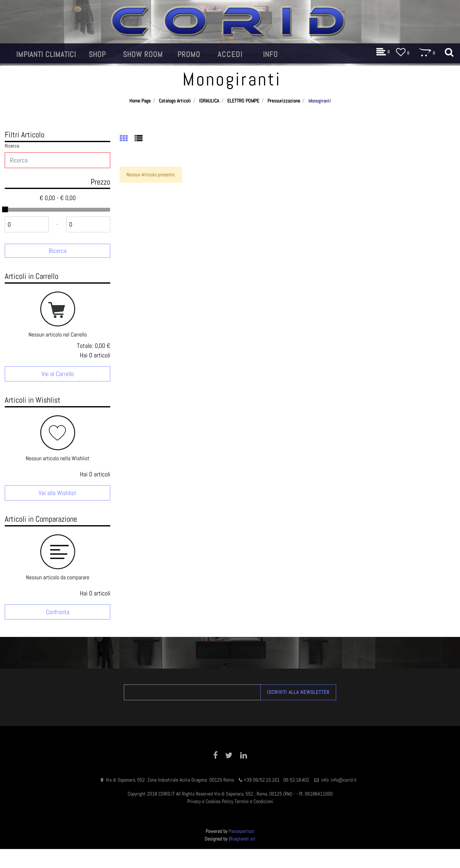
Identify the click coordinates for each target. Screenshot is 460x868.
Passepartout (242, 831)
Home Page (140, 101)
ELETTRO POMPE (243, 101)
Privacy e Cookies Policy (210, 801)
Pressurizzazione (284, 101)
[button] (46, 54)
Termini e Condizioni (254, 801)
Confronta (58, 612)
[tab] (127, 139)
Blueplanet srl (242, 839)
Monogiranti (319, 101)
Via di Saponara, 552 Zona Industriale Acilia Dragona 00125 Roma (170, 780)
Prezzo (100, 182)
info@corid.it (344, 780)
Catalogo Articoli (175, 101)
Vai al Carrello (58, 374)
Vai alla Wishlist (57, 493)
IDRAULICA (209, 101)
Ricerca (12, 146)
